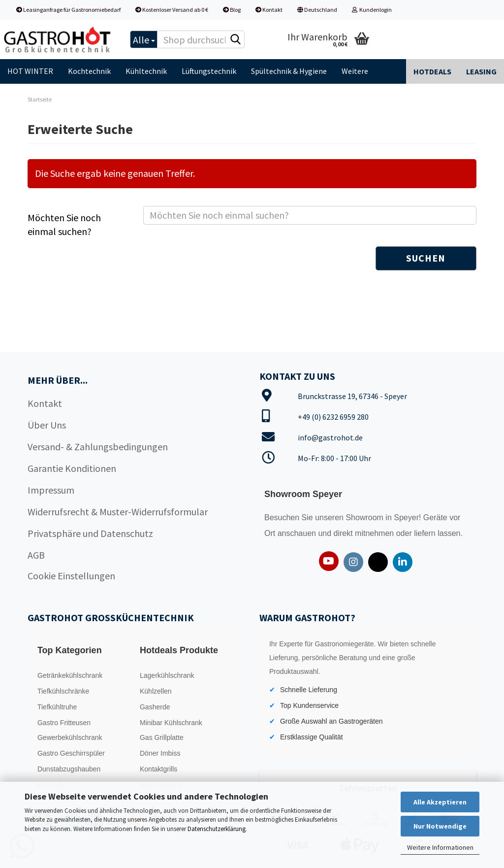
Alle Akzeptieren (440, 802)
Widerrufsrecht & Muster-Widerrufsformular (118, 512)
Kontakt (269, 10)
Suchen (426, 258)
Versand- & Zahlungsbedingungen (98, 447)
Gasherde (155, 707)
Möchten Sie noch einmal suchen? (64, 225)
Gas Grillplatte (162, 737)
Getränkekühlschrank (70, 675)
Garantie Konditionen (72, 468)
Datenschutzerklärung (217, 829)
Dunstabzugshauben (69, 769)
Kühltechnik (146, 71)
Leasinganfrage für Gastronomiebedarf (68, 10)
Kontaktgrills (158, 769)
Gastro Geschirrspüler (71, 753)
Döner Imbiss (160, 753)
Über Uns (47, 425)
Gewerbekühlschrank (70, 737)
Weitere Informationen (440, 847)
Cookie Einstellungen (71, 576)
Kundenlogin (372, 10)
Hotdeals (432, 71)
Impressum (51, 490)
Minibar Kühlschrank (171, 723)
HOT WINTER (30, 71)
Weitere (355, 71)
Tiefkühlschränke (63, 691)
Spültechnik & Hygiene (289, 71)
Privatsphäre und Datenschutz (90, 533)
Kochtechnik (89, 71)
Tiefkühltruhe (57, 707)
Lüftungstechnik (209, 71)
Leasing (481, 71)
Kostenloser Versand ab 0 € (172, 10)
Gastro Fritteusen (64, 723)
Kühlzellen (156, 691)
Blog (232, 10)
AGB (36, 555)
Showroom (365, 517)
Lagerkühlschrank (167, 675)
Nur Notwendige (440, 826)
